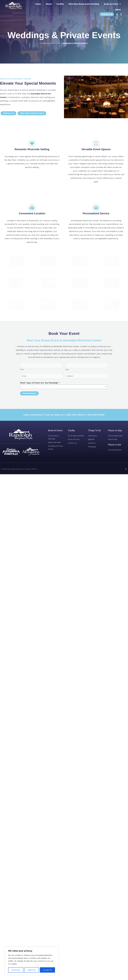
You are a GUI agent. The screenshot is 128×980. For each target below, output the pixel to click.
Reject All (32, 970)
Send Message (29, 584)
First (22, 560)
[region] (32, 961)
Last (67, 560)
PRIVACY (35, 660)
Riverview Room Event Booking (84, 4)
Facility (60, 4)
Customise (16, 970)
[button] (117, 15)
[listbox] (64, 577)
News (118, 10)
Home (38, 4)
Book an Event (112, 4)
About (49, 4)
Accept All (47, 970)
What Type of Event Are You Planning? (40, 573)
